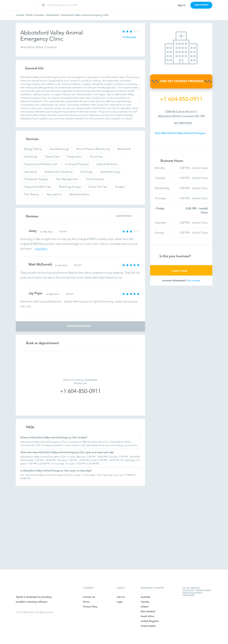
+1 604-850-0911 (80, 392)
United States (148, 626)
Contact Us (89, 597)
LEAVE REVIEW (125, 216)
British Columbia (36, 15)
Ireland (145, 607)
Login (120, 602)
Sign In (182, 5)
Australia (145, 597)
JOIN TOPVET (201, 5)
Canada (21, 15)
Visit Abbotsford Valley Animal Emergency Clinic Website (191, 133)
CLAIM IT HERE (181, 271)
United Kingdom (150, 621)
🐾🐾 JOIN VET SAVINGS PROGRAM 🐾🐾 (181, 81)
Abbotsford (54, 15)
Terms (86, 602)
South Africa (147, 616)
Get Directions (183, 123)
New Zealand (148, 612)
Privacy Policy (90, 607)
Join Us (121, 597)
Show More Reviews (80, 326)
